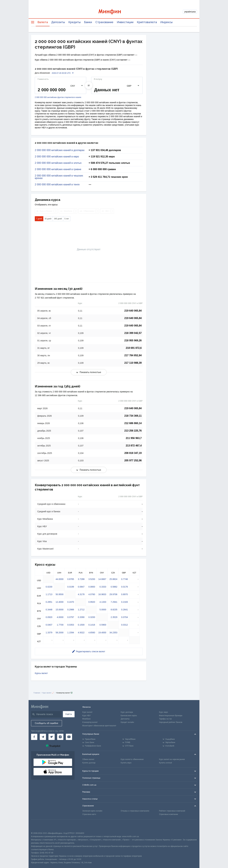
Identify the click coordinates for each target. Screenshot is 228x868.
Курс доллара (127, 712)
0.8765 (71, 579)
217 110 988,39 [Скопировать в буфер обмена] (133, 363)
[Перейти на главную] (114, 12)
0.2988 (71, 610)
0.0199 (71, 587)
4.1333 (103, 602)
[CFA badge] (38, 826)
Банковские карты (129, 716)
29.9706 (113, 594)
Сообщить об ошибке (47, 723)
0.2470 (71, 602)
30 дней (48, 219)
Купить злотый (165, 763)
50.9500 (60, 594)
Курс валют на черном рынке (172, 759)
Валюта (43, 22)
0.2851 (49, 602)
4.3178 (81, 594)
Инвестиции (125, 22)
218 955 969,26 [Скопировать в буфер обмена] (133, 340)
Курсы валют (41, 673)
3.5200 (92, 579)
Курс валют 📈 (48, 693)
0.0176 (124, 587)
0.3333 (103, 587)
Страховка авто (89, 814)
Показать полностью (89, 372)
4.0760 (92, 594)
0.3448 (49, 610)
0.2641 (124, 610)
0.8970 (124, 594)
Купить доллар (89, 763)
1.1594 (71, 633)
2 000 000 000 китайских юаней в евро (57, 157)
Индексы (166, 22)
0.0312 (124, 625)
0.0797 (71, 617)
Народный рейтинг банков (171, 722)
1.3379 (49, 633)
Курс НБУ (86, 716)
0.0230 (49, 587)
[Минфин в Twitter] (52, 737)
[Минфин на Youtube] (69, 737)
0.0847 (81, 587)
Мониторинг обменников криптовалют (99, 726)
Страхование (104, 22)
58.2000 (60, 633)
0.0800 (92, 587)
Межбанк (86, 719)
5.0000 (103, 610)
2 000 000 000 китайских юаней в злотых (58, 163)
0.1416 (92, 625)
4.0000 (60, 617)
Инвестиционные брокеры (171, 716)
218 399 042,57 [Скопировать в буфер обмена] (133, 333)
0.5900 (103, 625)
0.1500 (81, 625)
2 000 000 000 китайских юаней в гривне (58, 169)
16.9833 (102, 594)
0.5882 (114, 587)
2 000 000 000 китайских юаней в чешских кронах (59, 177)
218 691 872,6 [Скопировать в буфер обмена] (134, 348)
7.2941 (114, 602)
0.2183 (124, 602)
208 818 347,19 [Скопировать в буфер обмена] (133, 453)
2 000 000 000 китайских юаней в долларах (60, 150)
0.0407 (49, 625)
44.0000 (60, 579)
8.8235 (114, 610)
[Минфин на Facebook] (34, 737)
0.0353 (71, 625)
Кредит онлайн (127, 722)
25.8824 (113, 579)
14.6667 (102, 579)
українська (190, 12)
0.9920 (92, 602)
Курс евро (163, 712)
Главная (37, 693)
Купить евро (126, 763)
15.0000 (60, 610)
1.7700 (60, 625)
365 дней (58, 219)
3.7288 (81, 579)
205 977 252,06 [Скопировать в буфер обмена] (133, 460)
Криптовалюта (147, 22)
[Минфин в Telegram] (43, 737)
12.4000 (60, 602)
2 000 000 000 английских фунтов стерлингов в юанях (58, 97)
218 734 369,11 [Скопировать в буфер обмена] (133, 416)
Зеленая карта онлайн (92, 811)
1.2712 (81, 610)
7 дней (39, 219)
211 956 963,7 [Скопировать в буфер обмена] (134, 438)
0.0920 (49, 617)
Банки (88, 22)
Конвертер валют (90, 722)
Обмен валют (88, 759)
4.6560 (92, 633)
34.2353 (113, 633)
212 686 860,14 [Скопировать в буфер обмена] (133, 423)
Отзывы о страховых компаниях (135, 811)
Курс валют (87, 712)
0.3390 (81, 617)
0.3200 (92, 617)
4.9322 (81, 633)
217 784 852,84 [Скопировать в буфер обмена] (133, 355)
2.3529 (114, 617)
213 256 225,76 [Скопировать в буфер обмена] (133, 431)
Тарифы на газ (165, 719)
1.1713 (49, 594)
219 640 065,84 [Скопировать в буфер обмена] (133, 311)
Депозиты (58, 22)
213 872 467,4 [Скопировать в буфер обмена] (134, 446)
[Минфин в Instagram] (60, 737)
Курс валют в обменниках (132, 759)
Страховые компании (169, 814)
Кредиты (74, 22)
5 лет (67, 219)
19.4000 (102, 633)
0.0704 (124, 617)
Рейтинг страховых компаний (172, 811)
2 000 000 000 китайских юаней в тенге (57, 185)
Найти (69, 714)
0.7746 (124, 579)
